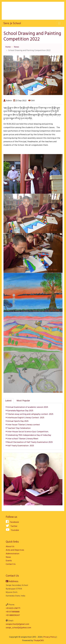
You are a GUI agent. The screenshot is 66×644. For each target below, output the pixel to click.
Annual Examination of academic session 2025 (27, 407)
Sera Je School (12, 23)
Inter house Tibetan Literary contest (23, 425)
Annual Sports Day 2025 (17, 421)
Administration (13, 554)
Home (8, 47)
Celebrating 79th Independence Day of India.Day (28, 435)
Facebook (12, 522)
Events (9, 561)
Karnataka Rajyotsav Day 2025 (20, 411)
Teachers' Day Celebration (18, 428)
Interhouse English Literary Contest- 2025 (25, 418)
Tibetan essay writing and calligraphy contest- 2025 (30, 414)
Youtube (12, 530)
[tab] (8, 401)
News (16, 47)
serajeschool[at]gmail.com (17, 624)
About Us (10, 546)
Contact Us (11, 564)
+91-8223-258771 (13, 608)
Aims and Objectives (15, 550)
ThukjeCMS (39, 640)
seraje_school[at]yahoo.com (18, 628)
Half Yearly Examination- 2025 (20, 446)
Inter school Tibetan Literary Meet (22, 439)
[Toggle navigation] (59, 23)
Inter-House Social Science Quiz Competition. (27, 432)
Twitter (12, 526)
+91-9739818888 (13, 612)
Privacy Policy (50, 637)
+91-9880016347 (13, 615)
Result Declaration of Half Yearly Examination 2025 (29, 442)
